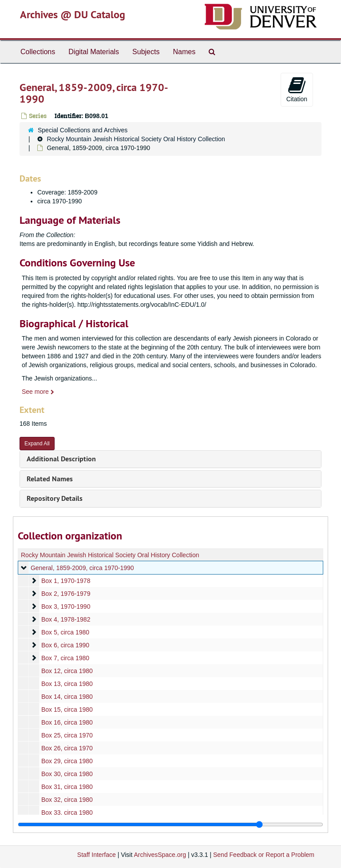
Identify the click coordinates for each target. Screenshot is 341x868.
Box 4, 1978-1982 (66, 619)
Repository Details (55, 498)
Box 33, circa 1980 (67, 813)
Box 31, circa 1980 (67, 787)
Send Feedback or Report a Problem (264, 855)
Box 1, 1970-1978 (66, 581)
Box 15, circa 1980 (67, 709)
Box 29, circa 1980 (67, 761)
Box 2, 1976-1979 (66, 594)
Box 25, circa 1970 (67, 735)
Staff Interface (97, 855)
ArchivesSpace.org (160, 855)
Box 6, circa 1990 (65, 645)
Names (184, 52)
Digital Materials (94, 52)
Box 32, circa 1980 (67, 800)
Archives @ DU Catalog (73, 14)
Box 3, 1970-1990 (66, 606)
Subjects (146, 52)
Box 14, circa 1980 (67, 697)
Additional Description (61, 459)
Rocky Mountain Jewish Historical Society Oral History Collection (136, 139)
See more (38, 392)
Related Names (50, 479)
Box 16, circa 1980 (67, 722)
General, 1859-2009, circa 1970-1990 (82, 568)
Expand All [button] (37, 444)
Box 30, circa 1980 (67, 774)
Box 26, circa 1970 (67, 748)
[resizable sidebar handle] (170, 824)
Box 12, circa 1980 (67, 671)
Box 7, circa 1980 (65, 658)
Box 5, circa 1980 (65, 632)
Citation (297, 89)
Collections (38, 52)
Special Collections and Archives (83, 130)
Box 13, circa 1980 (67, 684)
